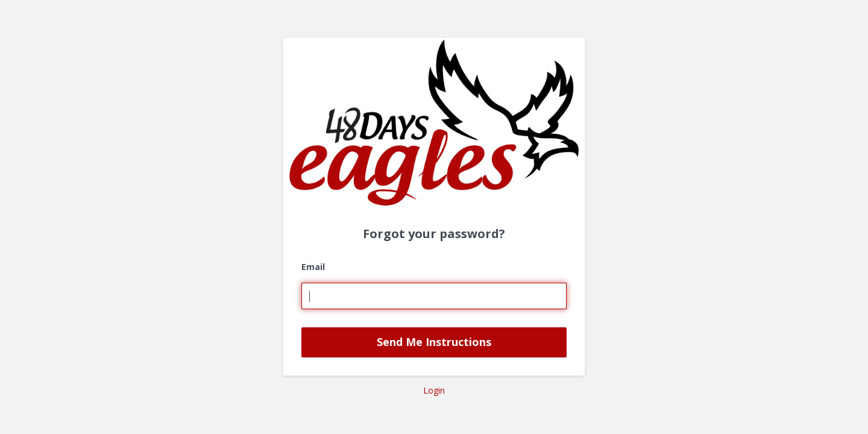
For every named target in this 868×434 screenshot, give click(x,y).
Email (313, 267)
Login (434, 390)
